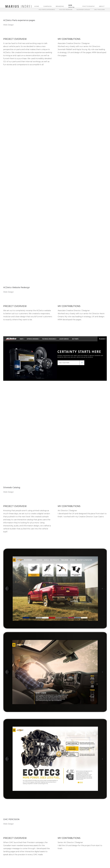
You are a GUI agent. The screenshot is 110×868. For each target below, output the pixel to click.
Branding (60, 6)
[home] (19, 6)
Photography (89, 6)
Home (37, 6)
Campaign (47, 6)
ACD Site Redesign (66, 10)
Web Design (71, 6)
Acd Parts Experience (47, 10)
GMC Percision (99, 10)
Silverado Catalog (83, 10)
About (102, 6)
